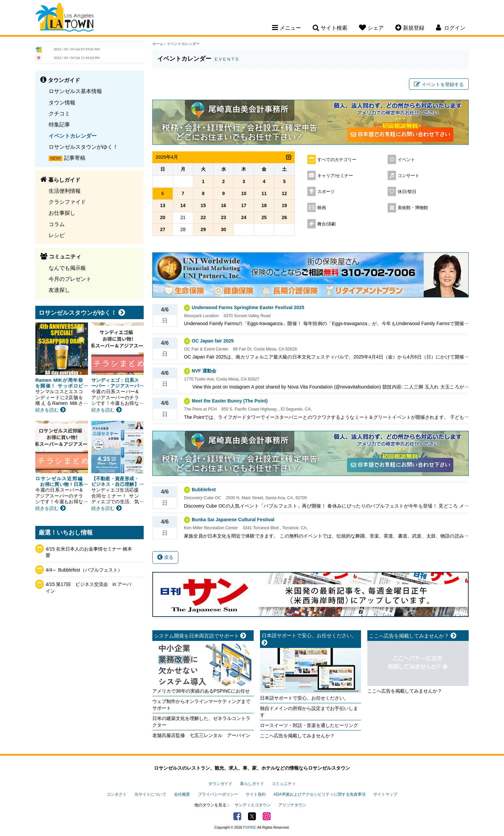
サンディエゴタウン (253, 805)
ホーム (158, 44)
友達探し (59, 290)
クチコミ (59, 113)
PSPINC (250, 827)
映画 (322, 208)
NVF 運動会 (204, 371)
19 (284, 205)
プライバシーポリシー (218, 794)
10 (244, 193)
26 (284, 217)
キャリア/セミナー (335, 176)
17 (244, 205)
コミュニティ (284, 784)
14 (183, 205)
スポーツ (326, 192)
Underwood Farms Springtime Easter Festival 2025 (248, 307)
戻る (165, 557)
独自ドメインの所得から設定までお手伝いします (309, 712)
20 (163, 217)
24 (244, 217)
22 (203, 217)
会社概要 (182, 794)
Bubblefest (204, 490)
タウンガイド (220, 784)
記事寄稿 (75, 158)
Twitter (252, 816)
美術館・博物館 (413, 208)
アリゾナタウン (292, 805)
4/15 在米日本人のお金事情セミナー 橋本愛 (89, 552)
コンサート (408, 176)
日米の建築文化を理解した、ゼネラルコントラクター (201, 722)
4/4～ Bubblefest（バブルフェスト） (84, 570)
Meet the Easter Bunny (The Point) (230, 401)
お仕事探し (62, 213)
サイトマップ (385, 794)
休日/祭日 (407, 192)
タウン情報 (62, 102)
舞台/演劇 (327, 224)
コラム (57, 224)
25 (264, 217)
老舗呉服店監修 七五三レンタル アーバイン (201, 735)
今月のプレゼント (70, 279)
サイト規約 (256, 794)
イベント (406, 160)
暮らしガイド (252, 784)
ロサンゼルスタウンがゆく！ (83, 147)
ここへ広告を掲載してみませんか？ (297, 736)
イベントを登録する (439, 84)
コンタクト (117, 794)
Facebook (237, 816)
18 (264, 205)
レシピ (57, 235)
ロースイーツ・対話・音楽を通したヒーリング (309, 725)
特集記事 (59, 124)
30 (224, 229)
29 (203, 229)
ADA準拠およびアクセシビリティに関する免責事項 (319, 794)
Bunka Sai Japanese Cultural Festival (233, 520)
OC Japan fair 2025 (213, 341)
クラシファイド (67, 202)
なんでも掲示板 (67, 268)
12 (284, 193)
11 (264, 193)
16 (224, 205)
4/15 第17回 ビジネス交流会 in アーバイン (89, 588)
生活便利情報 (65, 191)
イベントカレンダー (73, 136)
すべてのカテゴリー (337, 160)
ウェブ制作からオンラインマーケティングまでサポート (201, 705)
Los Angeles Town (64, 18)
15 (203, 205)
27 (163, 229)
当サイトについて (150, 794)
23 (224, 217)
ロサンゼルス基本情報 (75, 91)
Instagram (267, 816)
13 (163, 205)
